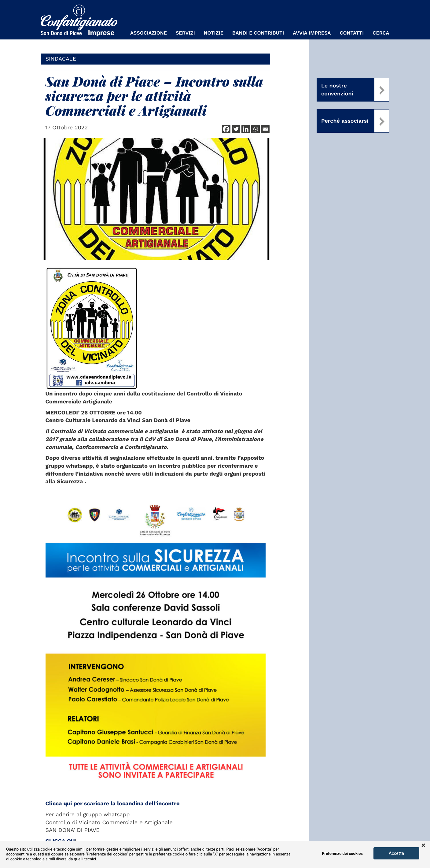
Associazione (149, 33)
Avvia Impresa (312, 33)
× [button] (423, 846)
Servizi (185, 33)
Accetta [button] (396, 853)
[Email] (265, 129)
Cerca (381, 33)
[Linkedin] (246, 129)
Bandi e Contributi (258, 33)
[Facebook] (226, 129)
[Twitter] (236, 129)
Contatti (352, 33)
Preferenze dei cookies (342, 854)
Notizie (214, 33)
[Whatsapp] (255, 129)
